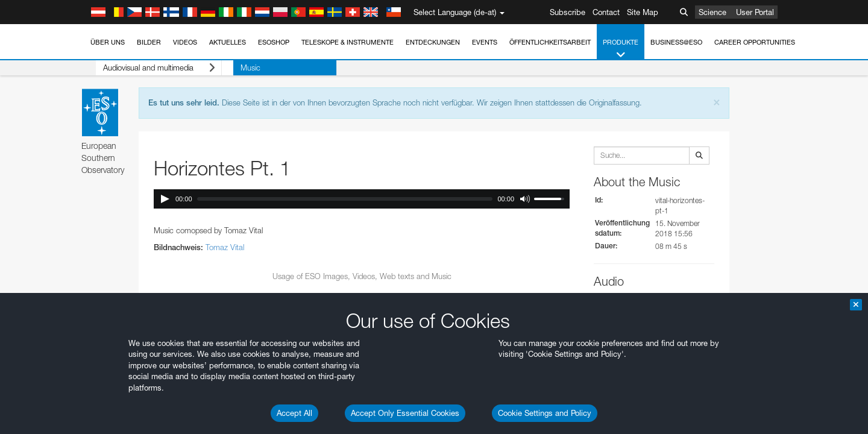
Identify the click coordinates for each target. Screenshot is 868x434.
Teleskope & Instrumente (348, 42)
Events (485, 42)
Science (712, 12)
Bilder (149, 42)
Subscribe (568, 12)
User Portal (755, 12)
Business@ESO (676, 42)
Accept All (294, 413)
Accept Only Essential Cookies (405, 413)
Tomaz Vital (225, 247)
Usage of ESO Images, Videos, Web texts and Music (362, 276)
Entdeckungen (433, 42)
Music (228, 68)
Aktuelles (228, 42)
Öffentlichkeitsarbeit (550, 42)
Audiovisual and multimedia (148, 68)
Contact (606, 12)
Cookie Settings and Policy (545, 413)
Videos (185, 42)
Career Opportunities (755, 42)
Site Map (643, 12)
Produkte (621, 49)
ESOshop (274, 42)
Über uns (108, 42)
